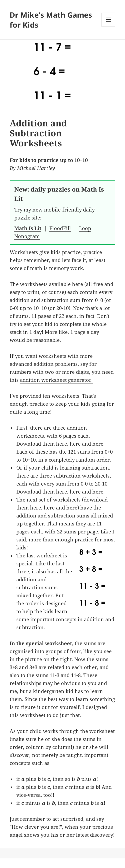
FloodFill (60, 228)
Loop (85, 228)
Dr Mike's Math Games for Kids (51, 20)
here (61, 444)
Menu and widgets (108, 26)
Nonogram (27, 236)
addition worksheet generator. (56, 380)
